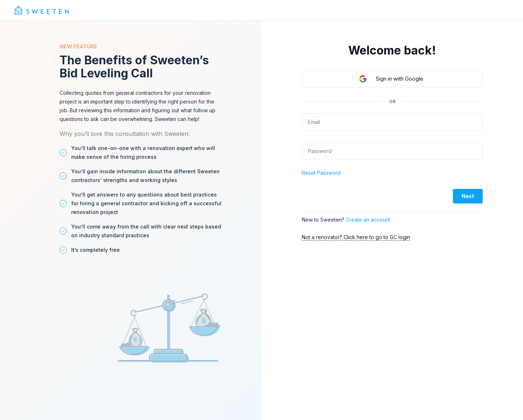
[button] (392, 79)
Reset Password (321, 173)
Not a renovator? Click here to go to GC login (356, 237)
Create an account (368, 220)
